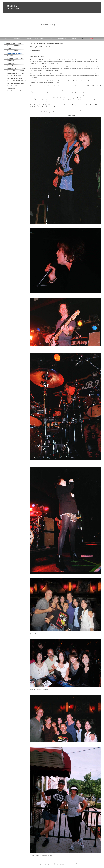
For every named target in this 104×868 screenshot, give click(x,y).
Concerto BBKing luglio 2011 (15, 53)
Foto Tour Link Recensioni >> (38, 43)
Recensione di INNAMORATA (15, 83)
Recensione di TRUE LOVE (14, 78)
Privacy (70, 863)
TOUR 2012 (10, 48)
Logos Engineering (50, 865)
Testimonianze (11, 88)
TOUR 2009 (10, 63)
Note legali (75, 863)
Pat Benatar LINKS (12, 51)
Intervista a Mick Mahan (14, 46)
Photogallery (10, 66)
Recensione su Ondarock (14, 91)
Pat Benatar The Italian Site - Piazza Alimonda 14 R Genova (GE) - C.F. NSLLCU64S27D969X (47, 863)
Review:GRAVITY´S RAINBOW (16, 81)
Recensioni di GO (12, 86)
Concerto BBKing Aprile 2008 (15, 71)
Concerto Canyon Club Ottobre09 (16, 68)
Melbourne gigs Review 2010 (15, 58)
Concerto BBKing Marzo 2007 (15, 73)
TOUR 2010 (10, 61)
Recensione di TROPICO (14, 76)
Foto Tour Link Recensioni (13, 43)
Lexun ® (56, 865)
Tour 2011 (9, 56)
